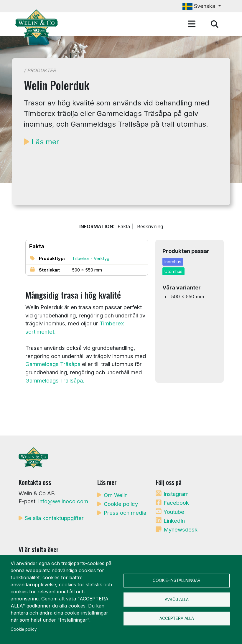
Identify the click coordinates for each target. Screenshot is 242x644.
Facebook (176, 503)
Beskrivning (150, 226)
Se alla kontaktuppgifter (54, 518)
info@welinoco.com (63, 501)
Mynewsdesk (181, 529)
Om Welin (116, 495)
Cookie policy (121, 504)
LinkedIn (174, 521)
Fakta (124, 226)
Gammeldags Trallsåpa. (55, 380)
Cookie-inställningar (177, 580)
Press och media (125, 513)
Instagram (176, 494)
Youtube (174, 512)
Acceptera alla (177, 619)
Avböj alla (177, 600)
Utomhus (173, 271)
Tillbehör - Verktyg (91, 258)
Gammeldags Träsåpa (53, 364)
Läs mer (45, 142)
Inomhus (173, 262)
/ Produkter (40, 70)
